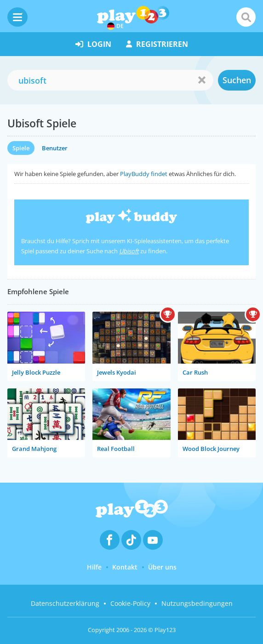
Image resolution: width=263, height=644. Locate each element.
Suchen (237, 80)
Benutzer (55, 148)
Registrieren (157, 44)
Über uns (162, 567)
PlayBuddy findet (144, 174)
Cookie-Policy (130, 603)
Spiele (21, 148)
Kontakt (125, 567)
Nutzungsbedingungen (197, 603)
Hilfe (94, 567)
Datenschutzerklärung (65, 603)
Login (93, 44)
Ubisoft (129, 251)
